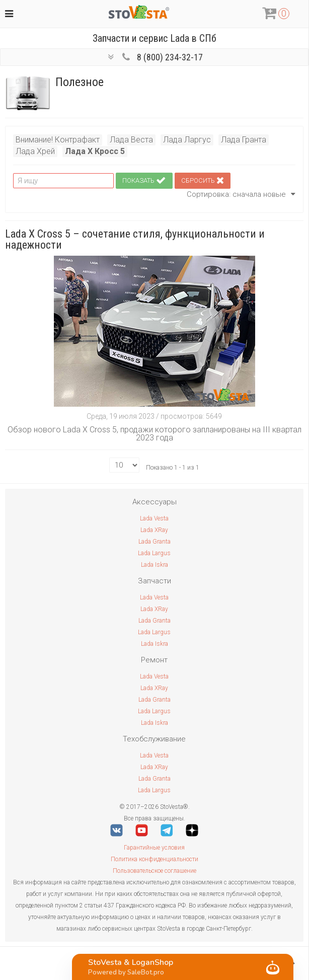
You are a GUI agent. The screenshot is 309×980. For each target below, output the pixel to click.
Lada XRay (154, 530)
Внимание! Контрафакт (58, 140)
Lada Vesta (154, 518)
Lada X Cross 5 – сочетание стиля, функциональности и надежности (135, 239)
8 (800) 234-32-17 (170, 57)
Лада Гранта (244, 140)
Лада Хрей (35, 151)
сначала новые (264, 194)
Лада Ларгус (187, 140)
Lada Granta (154, 542)
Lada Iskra (154, 565)
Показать (144, 181)
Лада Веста (131, 140)
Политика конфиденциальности (154, 859)
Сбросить (203, 181)
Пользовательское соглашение (154, 871)
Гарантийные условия (154, 848)
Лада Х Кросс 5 (95, 151)
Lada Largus (154, 553)
